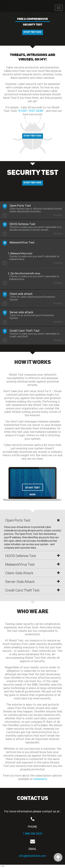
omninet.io (40, 779)
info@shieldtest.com (32, 856)
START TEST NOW (32, 32)
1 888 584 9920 (32, 834)
